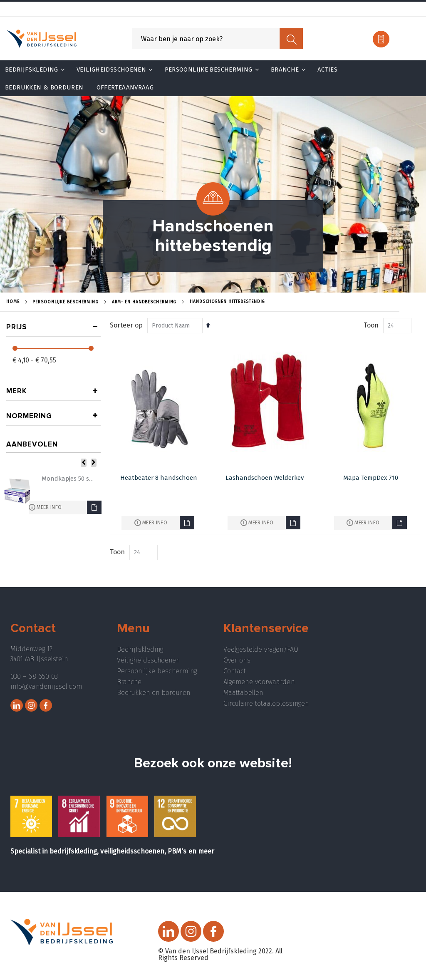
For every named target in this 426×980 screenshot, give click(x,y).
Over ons (237, 660)
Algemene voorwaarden (259, 682)
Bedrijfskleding (140, 649)
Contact (235, 671)
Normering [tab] (29, 416)
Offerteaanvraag (125, 87)
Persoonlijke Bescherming (66, 302)
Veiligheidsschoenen (149, 660)
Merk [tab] (17, 391)
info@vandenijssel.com (46, 686)
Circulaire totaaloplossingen (266, 703)
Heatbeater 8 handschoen (159, 478)
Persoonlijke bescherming (157, 671)
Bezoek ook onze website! (213, 763)
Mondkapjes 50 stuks (68, 479)
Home (13, 302)
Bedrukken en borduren (154, 693)
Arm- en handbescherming (144, 302)
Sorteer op (126, 325)
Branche (129, 682)
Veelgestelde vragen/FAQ (261, 649)
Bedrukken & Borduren (44, 87)
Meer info (155, 522)
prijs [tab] (17, 327)
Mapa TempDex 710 (371, 478)
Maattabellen (243, 693)
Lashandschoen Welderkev (265, 478)
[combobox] (218, 39)
